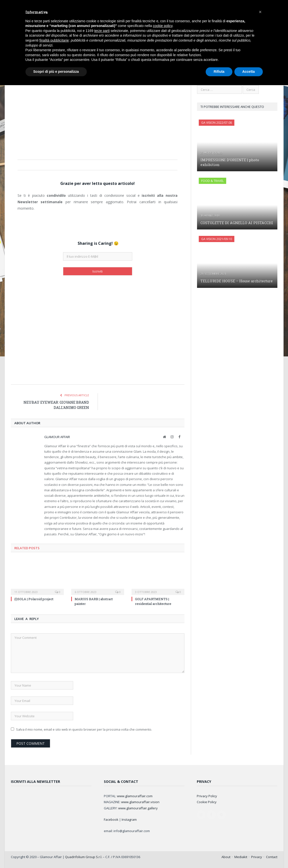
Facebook (111, 819)
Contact (272, 857)
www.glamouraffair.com (135, 796)
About (226, 857)
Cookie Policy (207, 802)
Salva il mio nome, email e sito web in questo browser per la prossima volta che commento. (84, 729)
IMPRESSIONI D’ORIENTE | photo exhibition (229, 162)
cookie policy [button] (163, 26)
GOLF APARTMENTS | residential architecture (153, 601)
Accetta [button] (249, 72)
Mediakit (241, 857)
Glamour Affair (57, 437)
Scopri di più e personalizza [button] (56, 72)
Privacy (257, 857)
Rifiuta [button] (219, 72)
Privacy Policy (207, 796)
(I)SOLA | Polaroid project (34, 599)
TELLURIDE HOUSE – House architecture (236, 281)
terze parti (102, 31)
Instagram (129, 819)
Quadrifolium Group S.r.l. (84, 857)
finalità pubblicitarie (54, 40)
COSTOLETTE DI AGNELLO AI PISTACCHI (236, 223)
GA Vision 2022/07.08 (217, 122)
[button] (260, 12)
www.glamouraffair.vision (140, 802)
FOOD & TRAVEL (212, 181)
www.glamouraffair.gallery (138, 808)
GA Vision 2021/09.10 (217, 239)
